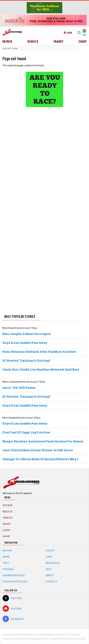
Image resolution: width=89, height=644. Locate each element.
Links (49, 557)
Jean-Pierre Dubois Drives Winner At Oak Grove (38, 450)
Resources (53, 563)
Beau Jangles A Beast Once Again (27, 334)
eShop (83, 42)
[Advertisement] (45, 159)
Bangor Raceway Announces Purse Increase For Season (43, 441)
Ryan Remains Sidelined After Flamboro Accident (39, 352)
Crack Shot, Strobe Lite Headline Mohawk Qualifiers (41, 369)
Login (69, 33)
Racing (7, 550)
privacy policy (79, 639)
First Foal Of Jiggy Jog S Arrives (26, 432)
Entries (7, 42)
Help (49, 569)
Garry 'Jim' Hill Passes (19, 388)
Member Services (14, 575)
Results (33, 42)
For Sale (8, 569)
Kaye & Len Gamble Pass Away (25, 343)
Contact (51, 581)
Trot (6, 563)
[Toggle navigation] (84, 33)
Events (50, 550)
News (6, 557)
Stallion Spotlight (15, 581)
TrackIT (58, 42)
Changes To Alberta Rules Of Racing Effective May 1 (41, 459)
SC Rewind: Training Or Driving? (26, 361)
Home (6, 536)
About (50, 575)
